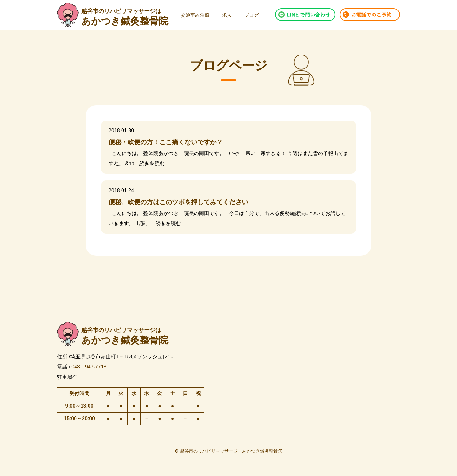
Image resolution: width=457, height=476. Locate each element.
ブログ (252, 15)
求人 (227, 15)
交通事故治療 (195, 15)
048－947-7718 (89, 366)
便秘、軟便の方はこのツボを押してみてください (178, 202)
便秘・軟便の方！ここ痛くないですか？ (166, 142)
